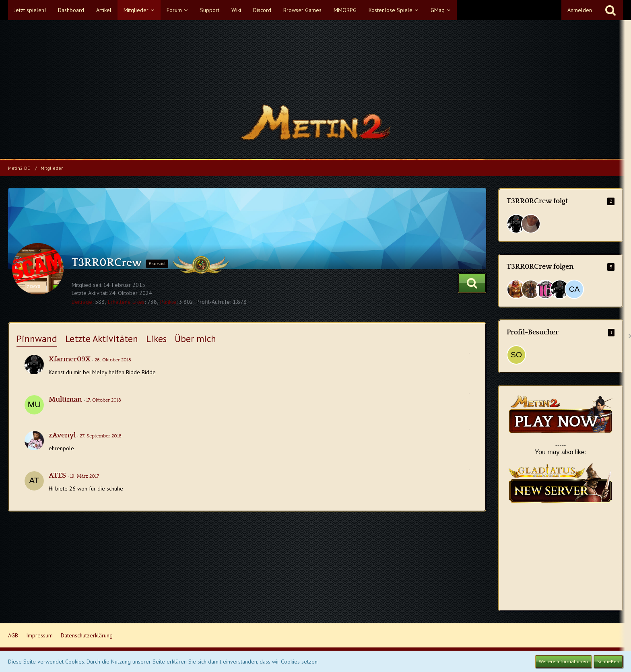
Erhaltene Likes (126, 302)
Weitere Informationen (563, 661)
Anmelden (580, 10)
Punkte (168, 302)
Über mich (195, 339)
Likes (156, 339)
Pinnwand (37, 339)
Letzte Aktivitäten (102, 339)
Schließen (608, 661)
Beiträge (82, 302)
